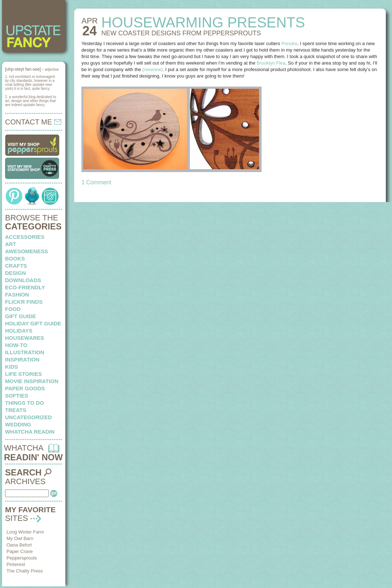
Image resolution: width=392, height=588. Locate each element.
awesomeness (26, 251)
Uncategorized (28, 417)
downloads (23, 280)
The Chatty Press (24, 571)
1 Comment (96, 182)
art (11, 244)
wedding (18, 424)
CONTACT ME (33, 122)
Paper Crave (20, 551)
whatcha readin (30, 432)
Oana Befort (19, 545)
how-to (16, 345)
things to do (24, 403)
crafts (16, 266)
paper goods (25, 388)
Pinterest (16, 564)
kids (12, 367)
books (15, 258)
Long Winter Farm (25, 532)
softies (17, 396)
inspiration (22, 359)
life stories (23, 374)
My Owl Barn (20, 538)
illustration (25, 352)
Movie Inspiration (32, 381)
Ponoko (289, 43)
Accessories (25, 237)
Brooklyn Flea (271, 63)
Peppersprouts (22, 558)
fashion (17, 295)
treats (16, 410)
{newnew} (152, 69)
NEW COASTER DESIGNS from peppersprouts (181, 33)
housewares (24, 338)
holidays (19, 331)
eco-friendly (25, 287)
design (15, 273)
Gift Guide (21, 316)
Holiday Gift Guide (33, 323)
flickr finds (24, 302)
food (13, 309)
